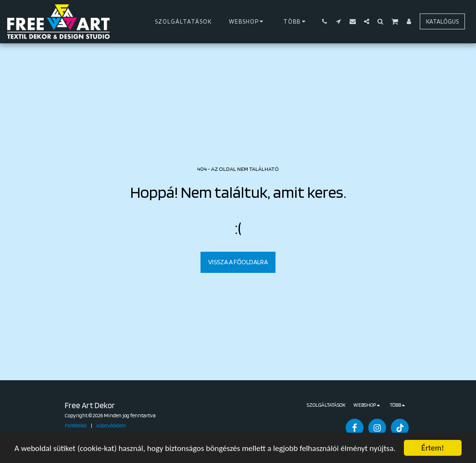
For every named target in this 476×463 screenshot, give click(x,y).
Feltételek (76, 425)
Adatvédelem (111, 425)
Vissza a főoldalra (238, 262)
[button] (325, 21)
